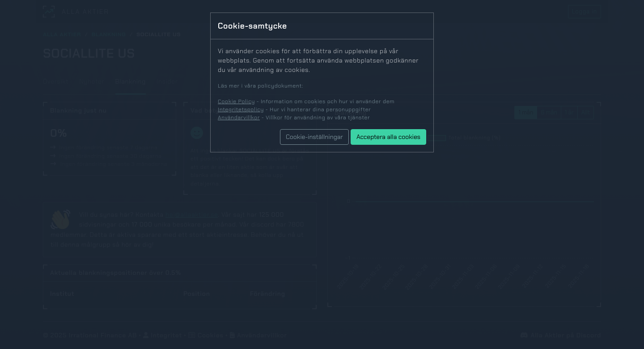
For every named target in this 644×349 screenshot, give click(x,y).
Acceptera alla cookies (388, 137)
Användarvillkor (239, 118)
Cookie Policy (236, 101)
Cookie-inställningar (314, 137)
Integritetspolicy (241, 109)
